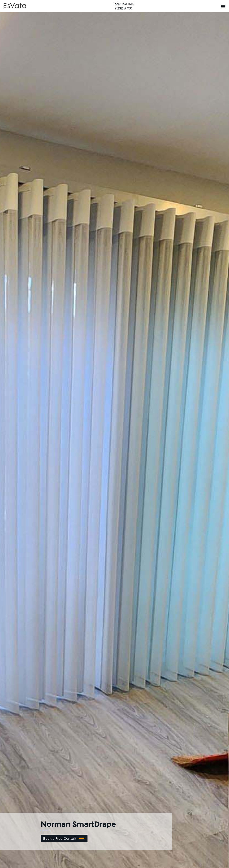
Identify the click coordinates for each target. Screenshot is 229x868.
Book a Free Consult (60, 838)
